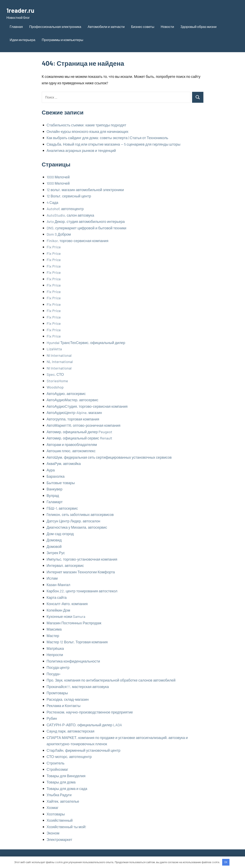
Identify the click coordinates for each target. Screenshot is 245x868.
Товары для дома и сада (67, 789)
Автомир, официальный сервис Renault (79, 438)
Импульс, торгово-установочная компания (82, 559)
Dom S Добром (59, 234)
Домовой (54, 546)
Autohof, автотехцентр (65, 209)
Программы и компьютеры (63, 40)
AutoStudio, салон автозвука (70, 215)
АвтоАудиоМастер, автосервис (73, 400)
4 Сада (53, 202)
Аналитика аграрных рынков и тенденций (81, 150)
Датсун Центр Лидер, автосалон (74, 521)
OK (226, 862)
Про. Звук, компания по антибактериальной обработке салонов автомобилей (111, 680)
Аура (51, 470)
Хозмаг (53, 808)
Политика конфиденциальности (73, 661)
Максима (54, 629)
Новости (167, 26)
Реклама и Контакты (64, 706)
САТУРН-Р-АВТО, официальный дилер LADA (84, 725)
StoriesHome (57, 381)
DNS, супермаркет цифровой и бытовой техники (87, 228)
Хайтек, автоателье (63, 801)
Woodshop (55, 387)
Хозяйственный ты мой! (67, 827)
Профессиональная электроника (55, 26)
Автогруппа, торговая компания (73, 419)
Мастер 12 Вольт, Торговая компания (77, 642)
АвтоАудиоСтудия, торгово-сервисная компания (87, 406)
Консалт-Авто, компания (67, 604)
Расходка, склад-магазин (68, 699)
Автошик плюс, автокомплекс (71, 451)
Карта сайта (57, 597)
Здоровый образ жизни (198, 26)
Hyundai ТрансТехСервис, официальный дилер (86, 343)
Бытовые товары (61, 483)
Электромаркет (59, 839)
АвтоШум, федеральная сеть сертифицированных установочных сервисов (109, 457)
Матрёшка (55, 648)
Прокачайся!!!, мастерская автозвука (78, 687)
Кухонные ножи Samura (66, 616)
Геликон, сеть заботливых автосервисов (80, 514)
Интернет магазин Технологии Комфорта (81, 572)
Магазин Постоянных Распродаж (74, 623)
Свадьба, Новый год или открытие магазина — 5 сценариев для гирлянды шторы (114, 144)
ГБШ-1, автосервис (62, 508)
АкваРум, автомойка (64, 464)
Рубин (52, 718)
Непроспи (55, 655)
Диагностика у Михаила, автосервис (77, 527)
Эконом (53, 833)
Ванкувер (55, 489)
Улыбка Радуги (59, 795)
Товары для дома (61, 782)
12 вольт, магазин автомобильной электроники (85, 190)
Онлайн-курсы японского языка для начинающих (88, 131)
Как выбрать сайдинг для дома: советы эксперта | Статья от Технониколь (107, 138)
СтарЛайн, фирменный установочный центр (84, 750)
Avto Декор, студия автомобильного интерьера (86, 221)
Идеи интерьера (23, 40)
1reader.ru (21, 10)
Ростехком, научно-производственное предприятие (90, 712)
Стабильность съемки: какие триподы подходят (87, 125)
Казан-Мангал (58, 585)
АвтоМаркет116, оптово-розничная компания (84, 425)
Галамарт (55, 502)
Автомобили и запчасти (106, 26)
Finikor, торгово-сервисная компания (78, 241)
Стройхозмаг (57, 769)
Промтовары (57, 693)
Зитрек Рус (56, 553)
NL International (60, 362)
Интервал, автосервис (65, 565)
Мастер (53, 636)
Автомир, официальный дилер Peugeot (80, 432)
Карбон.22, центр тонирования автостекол (82, 591)
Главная (16, 26)
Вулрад (53, 495)
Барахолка (56, 476)
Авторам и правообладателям (72, 445)
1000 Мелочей (58, 177)
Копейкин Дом (58, 610)
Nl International (59, 355)
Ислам (52, 578)
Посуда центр (58, 667)
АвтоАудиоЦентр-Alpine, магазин (74, 413)
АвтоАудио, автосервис (66, 394)
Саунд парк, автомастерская (71, 731)
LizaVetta (54, 349)
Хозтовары (56, 814)
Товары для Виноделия (66, 776)
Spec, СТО (55, 374)
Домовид (54, 540)
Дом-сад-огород (60, 534)
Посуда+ (54, 674)
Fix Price (54, 247)
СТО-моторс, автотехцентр (69, 757)
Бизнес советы (143, 26)
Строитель (56, 763)
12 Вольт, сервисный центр (69, 196)
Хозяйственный (60, 820)
